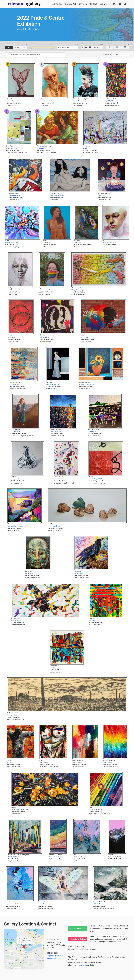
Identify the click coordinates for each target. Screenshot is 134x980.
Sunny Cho (77, 243)
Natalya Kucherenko (17, 479)
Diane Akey (87, 148)
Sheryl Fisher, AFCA (12, 148)
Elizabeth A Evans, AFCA (54, 384)
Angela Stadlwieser (14, 857)
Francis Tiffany (78, 101)
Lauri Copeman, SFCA (48, 101)
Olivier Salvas (44, 762)
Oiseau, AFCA (41, 148)
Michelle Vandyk (98, 904)
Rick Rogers (10, 762)
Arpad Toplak (109, 101)
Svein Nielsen (93, 621)
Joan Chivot (47, 243)
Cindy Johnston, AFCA (56, 432)
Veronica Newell (80, 573)
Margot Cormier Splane (46, 290)
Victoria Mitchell (12, 101)
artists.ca (84, 965)
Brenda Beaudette (14, 195)
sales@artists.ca (53, 958)
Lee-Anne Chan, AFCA (11, 243)
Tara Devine (84, 337)
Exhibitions (57, 4)
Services (83, 4)
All (9, 47)
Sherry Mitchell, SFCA (54, 526)
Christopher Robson (13, 715)
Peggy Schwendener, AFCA (20, 810)
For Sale (17, 47)
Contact (93, 4)
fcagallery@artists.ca (55, 956)
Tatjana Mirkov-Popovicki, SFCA (17, 526)
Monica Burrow (102, 195)
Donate (103, 4)
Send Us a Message (78, 929)
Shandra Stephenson (95, 810)
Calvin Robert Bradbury (57, 195)
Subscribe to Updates (78, 939)
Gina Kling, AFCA (93, 432)
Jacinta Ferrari (17, 432)
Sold (24, 47)
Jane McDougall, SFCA (96, 479)
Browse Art (70, 4)
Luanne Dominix (59, 479)
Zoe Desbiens (12, 337)
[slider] (31, 48)
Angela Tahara (43, 904)
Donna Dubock (15, 384)
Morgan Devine (45, 337)
